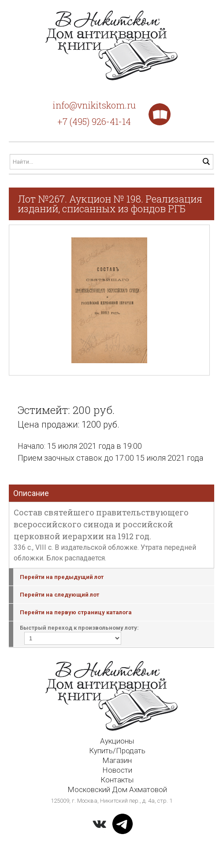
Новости (117, 770)
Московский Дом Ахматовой (117, 789)
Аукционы (117, 741)
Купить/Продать (117, 751)
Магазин (117, 760)
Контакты (117, 780)
